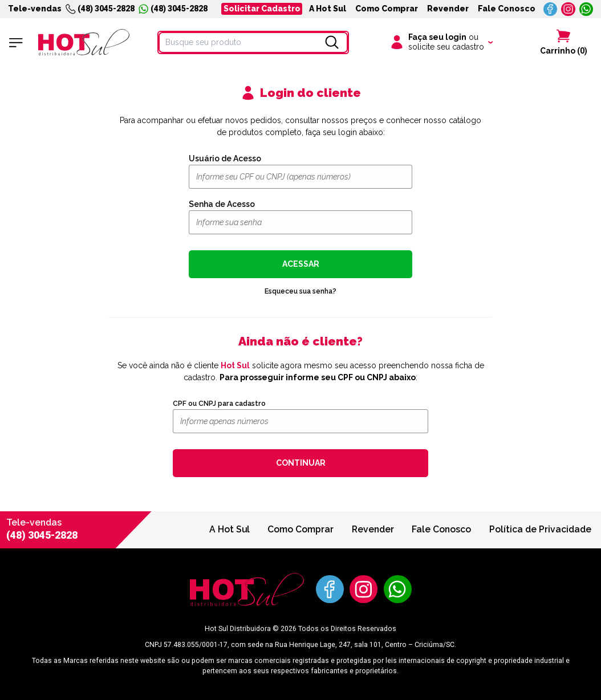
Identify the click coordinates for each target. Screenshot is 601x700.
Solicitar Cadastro (262, 9)
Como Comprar (387, 9)
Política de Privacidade (540, 529)
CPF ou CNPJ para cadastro (219, 404)
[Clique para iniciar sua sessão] (440, 43)
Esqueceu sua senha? (300, 291)
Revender (448, 9)
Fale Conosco (507, 9)
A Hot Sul (328, 9)
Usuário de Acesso (225, 158)
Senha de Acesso (222, 204)
